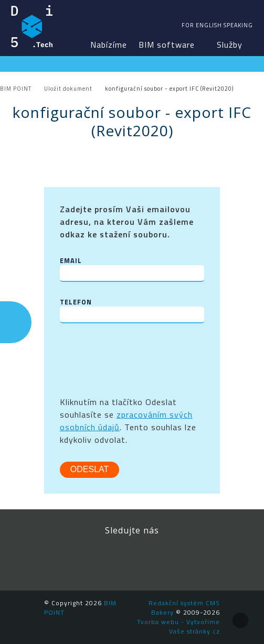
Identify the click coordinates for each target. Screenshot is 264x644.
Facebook (61, 559)
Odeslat (90, 469)
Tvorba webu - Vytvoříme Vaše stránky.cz (178, 626)
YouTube (155, 559)
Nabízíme (109, 45)
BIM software (167, 45)
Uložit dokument (68, 89)
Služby (230, 45)
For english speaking (217, 25)
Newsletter (203, 559)
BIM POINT (32, 26)
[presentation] (140, 359)
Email (71, 261)
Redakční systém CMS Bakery (184, 608)
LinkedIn (108, 559)
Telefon (76, 302)
